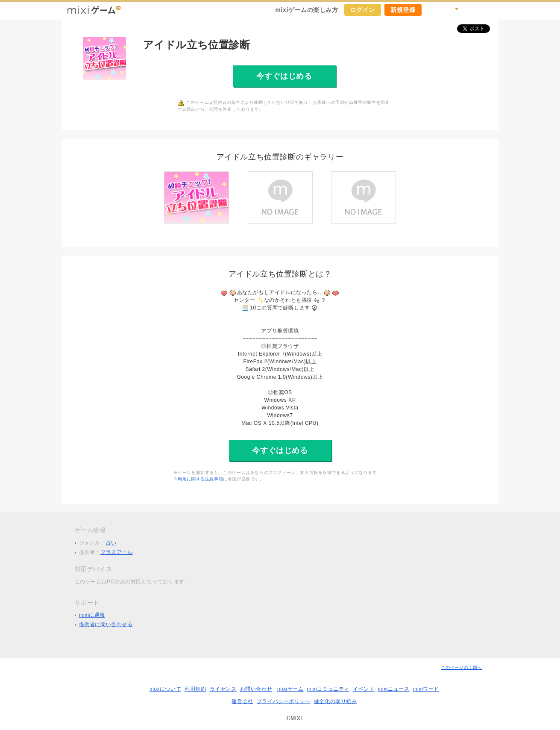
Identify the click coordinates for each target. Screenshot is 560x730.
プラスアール (117, 552)
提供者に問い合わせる (106, 624)
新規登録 (403, 10)
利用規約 (195, 689)
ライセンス (223, 689)
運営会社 (242, 701)
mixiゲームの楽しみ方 (306, 10)
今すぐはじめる (284, 76)
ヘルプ (470, 10)
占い (111, 543)
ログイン (363, 10)
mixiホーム (489, 10)
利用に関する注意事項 (200, 479)
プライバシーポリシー (284, 701)
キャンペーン (433, 10)
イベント (364, 689)
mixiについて (165, 689)
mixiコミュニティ (328, 689)
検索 (452, 10)
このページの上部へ (462, 667)
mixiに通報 (92, 615)
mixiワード (426, 689)
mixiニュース (393, 689)
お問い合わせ (256, 689)
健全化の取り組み (336, 701)
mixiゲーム (290, 689)
